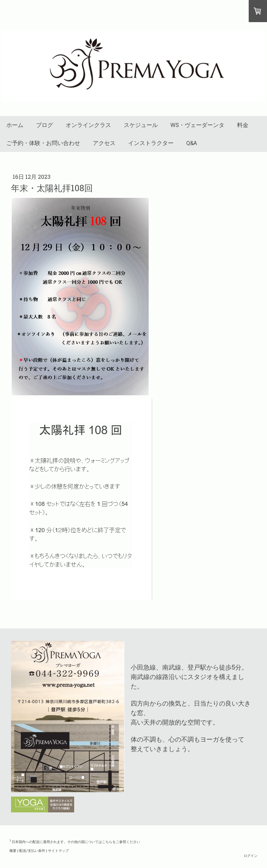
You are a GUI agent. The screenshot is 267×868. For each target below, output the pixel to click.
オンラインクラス (88, 125)
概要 (13, 850)
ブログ (44, 125)
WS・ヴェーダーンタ (197, 125)
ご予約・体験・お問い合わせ (43, 143)
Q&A (192, 143)
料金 (243, 125)
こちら (107, 842)
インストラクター (151, 143)
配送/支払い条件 (32, 850)
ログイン (251, 856)
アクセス (104, 143)
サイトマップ (58, 850)
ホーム (15, 125)
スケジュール (141, 125)
